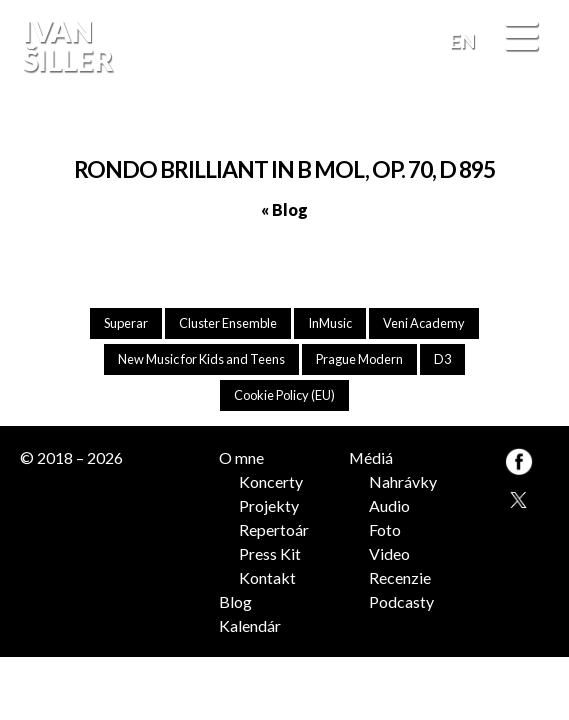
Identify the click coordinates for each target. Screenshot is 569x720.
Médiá (371, 457)
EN (462, 40)
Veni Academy (424, 323)
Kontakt (267, 577)
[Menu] (521, 37)
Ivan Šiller (65, 45)
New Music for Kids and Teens (201, 359)
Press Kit (270, 553)
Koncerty (271, 481)
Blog (235, 601)
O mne (241, 457)
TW (517, 497)
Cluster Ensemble (228, 323)
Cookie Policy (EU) (284, 395)
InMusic (330, 323)
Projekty (269, 505)
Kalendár (250, 625)
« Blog (284, 209)
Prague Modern (359, 359)
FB (532, 119)
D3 (442, 359)
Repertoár (274, 529)
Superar (126, 323)
